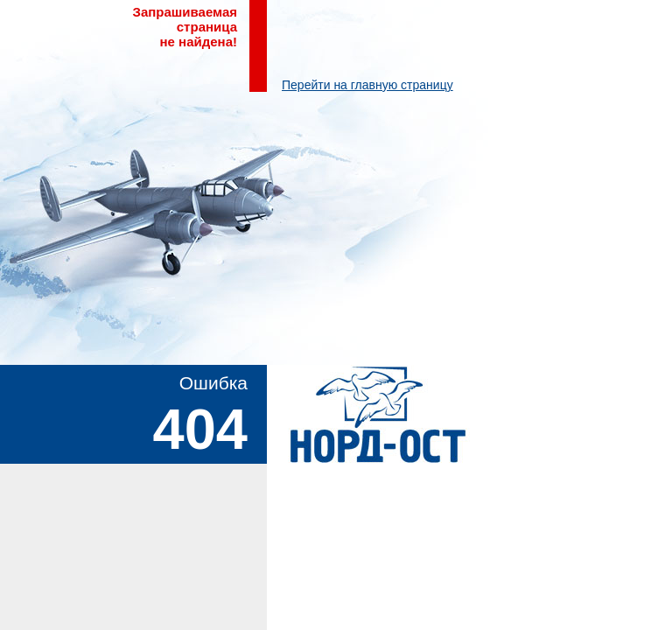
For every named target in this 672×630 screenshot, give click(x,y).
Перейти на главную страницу (367, 85)
